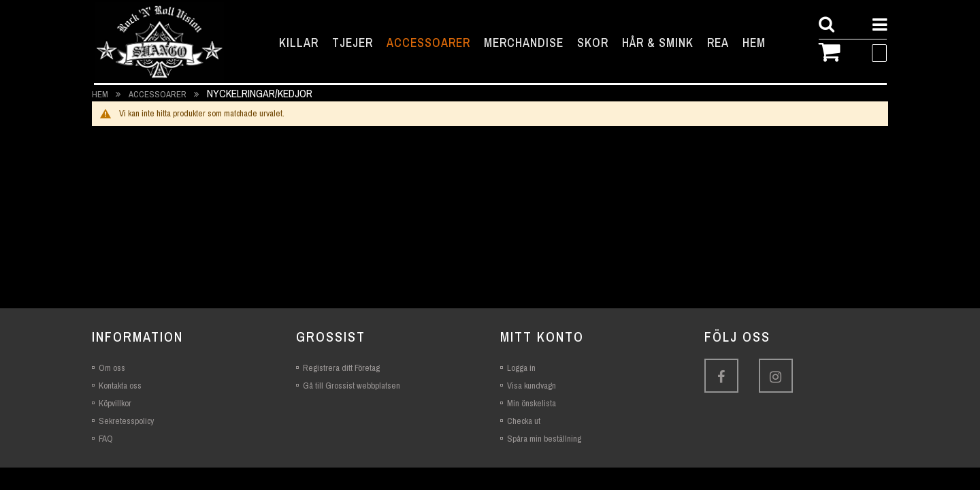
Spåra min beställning (544, 439)
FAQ (106, 439)
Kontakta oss (120, 386)
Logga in (521, 368)
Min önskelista (532, 403)
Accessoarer (159, 94)
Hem (101, 94)
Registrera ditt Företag (341, 368)
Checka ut (524, 421)
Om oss (112, 368)
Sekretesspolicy (126, 421)
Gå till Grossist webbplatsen (352, 386)
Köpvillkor (115, 403)
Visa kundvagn (532, 386)
